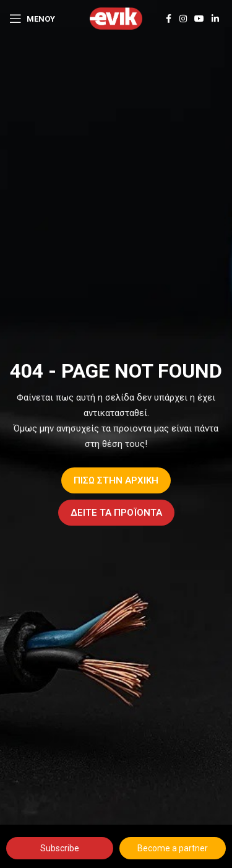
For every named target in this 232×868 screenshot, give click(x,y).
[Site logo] (116, 18)
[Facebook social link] (168, 19)
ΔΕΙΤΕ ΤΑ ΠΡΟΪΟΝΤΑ (116, 513)
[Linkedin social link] (215, 19)
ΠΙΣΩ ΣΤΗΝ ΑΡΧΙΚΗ (116, 480)
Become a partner (173, 848)
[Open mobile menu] (32, 19)
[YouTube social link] (199, 19)
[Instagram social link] (183, 19)
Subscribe (60, 848)
